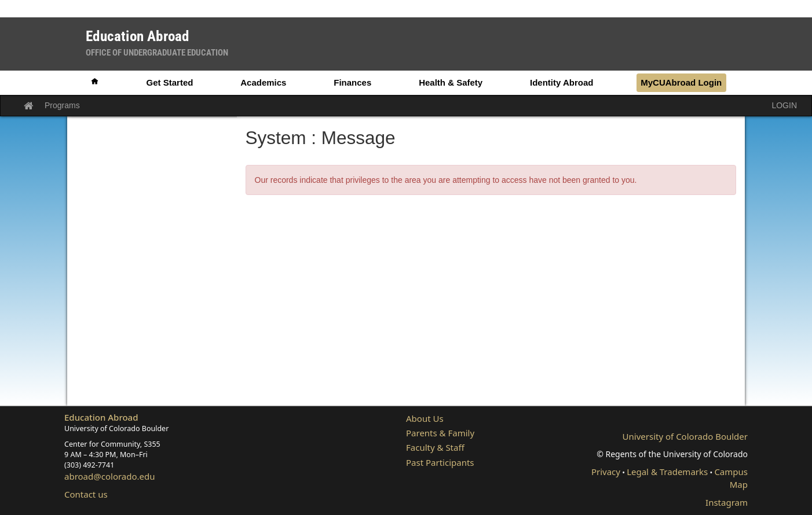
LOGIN (784, 105)
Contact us (86, 494)
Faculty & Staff (435, 447)
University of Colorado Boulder (685, 436)
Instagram (727, 502)
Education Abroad (101, 417)
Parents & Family (440, 433)
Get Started (170, 82)
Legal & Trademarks (667, 472)
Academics (263, 82)
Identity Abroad (562, 82)
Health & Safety (451, 82)
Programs (62, 105)
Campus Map (731, 478)
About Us (425, 418)
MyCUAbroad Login (681, 82)
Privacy (606, 472)
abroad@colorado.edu (110, 476)
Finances (352, 82)
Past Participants (440, 462)
